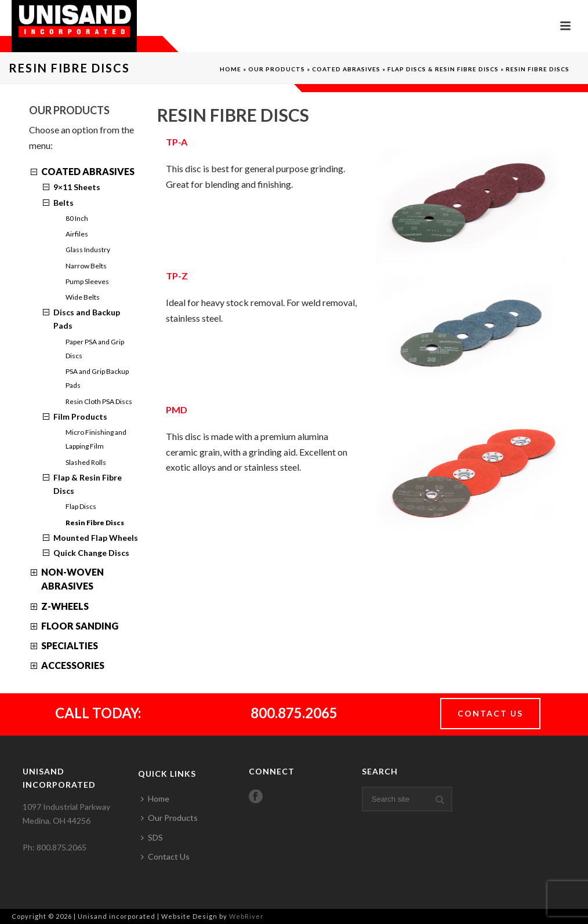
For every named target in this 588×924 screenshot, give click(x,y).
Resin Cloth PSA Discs (99, 401)
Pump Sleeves (87, 281)
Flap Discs (81, 506)
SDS (152, 837)
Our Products (277, 69)
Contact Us (165, 856)
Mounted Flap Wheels (96, 538)
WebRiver (246, 916)
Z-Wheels (65, 606)
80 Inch (77, 218)
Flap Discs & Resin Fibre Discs (443, 69)
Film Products (80, 416)
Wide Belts (83, 297)
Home (231, 69)
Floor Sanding (80, 626)
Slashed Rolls (86, 462)
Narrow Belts (86, 266)
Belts (63, 203)
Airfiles (77, 234)
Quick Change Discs (91, 553)
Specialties (70, 645)
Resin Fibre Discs (95, 523)
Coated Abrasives (346, 69)
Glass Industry (88, 250)
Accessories (73, 665)
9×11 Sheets (77, 187)
